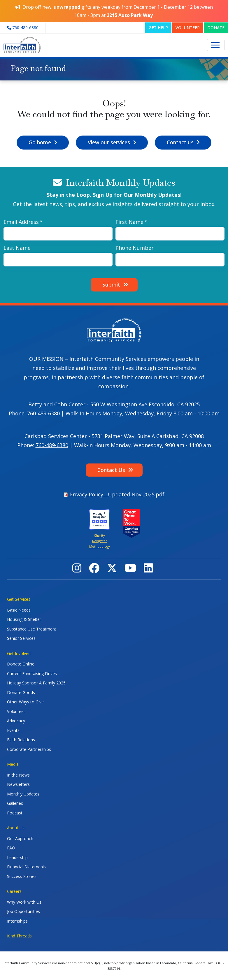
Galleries (15, 803)
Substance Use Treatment (32, 629)
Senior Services (21, 638)
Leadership (17, 857)
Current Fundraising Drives (32, 673)
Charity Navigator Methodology (100, 541)
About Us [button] (16, 828)
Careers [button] (14, 891)
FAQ (11, 848)
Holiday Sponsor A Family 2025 (36, 683)
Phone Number (135, 248)
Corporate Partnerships (29, 749)
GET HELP (158, 28)
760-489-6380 (43, 413)
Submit (111, 284)
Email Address (21, 222)
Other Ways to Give (25, 702)
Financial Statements (27, 867)
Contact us (180, 142)
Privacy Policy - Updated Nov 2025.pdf (117, 494)
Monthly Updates (23, 794)
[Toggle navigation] (216, 45)
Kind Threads (19, 936)
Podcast (15, 813)
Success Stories (22, 876)
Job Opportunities (23, 911)
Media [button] (13, 764)
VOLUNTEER (188, 28)
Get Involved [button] (19, 653)
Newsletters (18, 784)
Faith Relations (21, 740)
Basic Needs (19, 610)
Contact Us (111, 470)
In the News (18, 775)
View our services (109, 142)
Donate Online (21, 664)
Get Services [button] (19, 599)
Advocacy (16, 721)
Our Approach (20, 838)
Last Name (17, 248)
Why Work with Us (24, 902)
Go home (40, 142)
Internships (17, 921)
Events (13, 730)
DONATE (216, 28)
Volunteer (16, 711)
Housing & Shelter (24, 619)
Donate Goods (21, 692)
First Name (129, 222)
